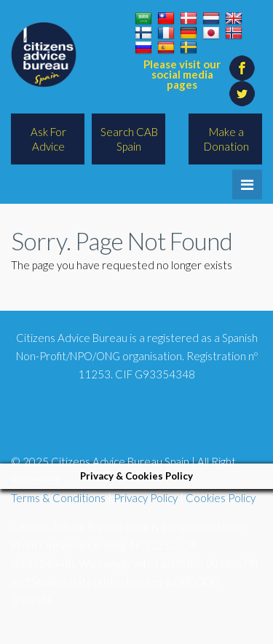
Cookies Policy (221, 498)
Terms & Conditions (58, 498)
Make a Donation (226, 139)
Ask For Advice (48, 139)
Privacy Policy (146, 498)
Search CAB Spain (129, 139)
